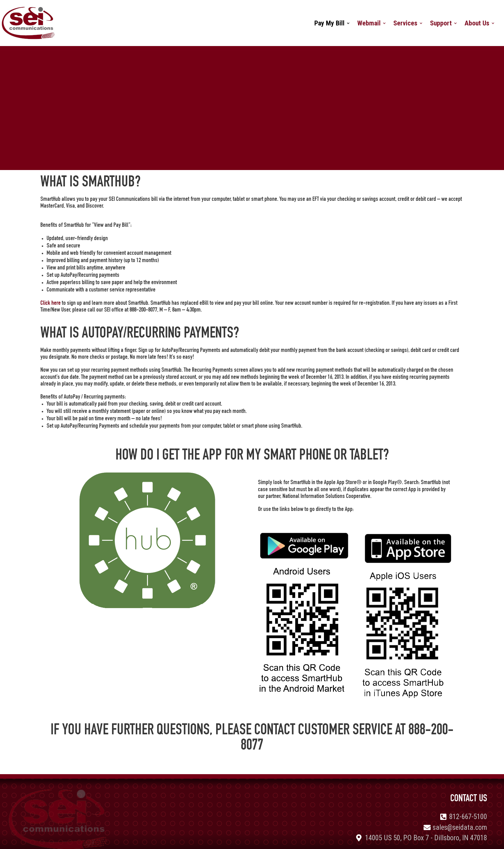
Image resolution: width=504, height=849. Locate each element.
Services (405, 24)
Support (441, 24)
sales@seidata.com (460, 827)
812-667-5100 (468, 817)
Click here (51, 303)
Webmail (369, 24)
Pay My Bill (329, 24)
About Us (477, 24)
